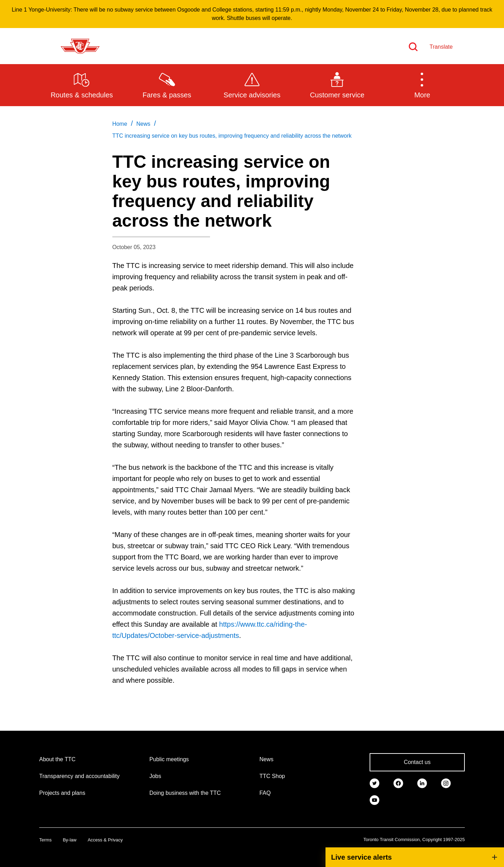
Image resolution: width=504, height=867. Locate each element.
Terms (45, 840)
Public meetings (169, 759)
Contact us (417, 762)
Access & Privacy (105, 840)
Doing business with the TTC (185, 793)
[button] (422, 85)
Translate (441, 47)
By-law (69, 840)
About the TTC (57, 759)
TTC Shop (272, 776)
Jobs (155, 776)
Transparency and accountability (79, 776)
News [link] (143, 124)
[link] (374, 783)
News (266, 759)
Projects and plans (62, 793)
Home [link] (120, 124)
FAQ (265, 793)
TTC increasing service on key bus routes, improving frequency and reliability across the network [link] (232, 136)
